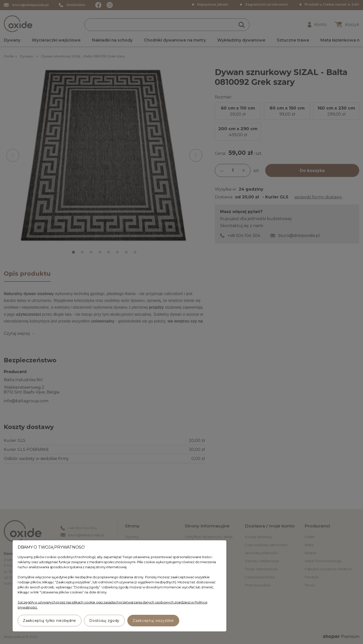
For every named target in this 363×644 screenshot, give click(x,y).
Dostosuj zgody (104, 621)
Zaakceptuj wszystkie (153, 621)
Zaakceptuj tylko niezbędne (50, 621)
